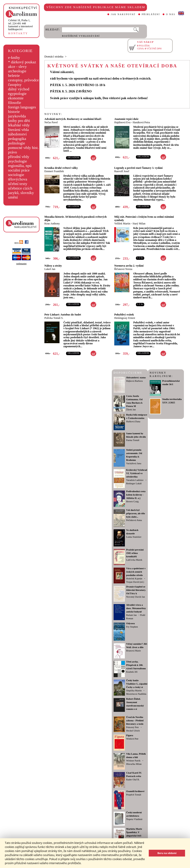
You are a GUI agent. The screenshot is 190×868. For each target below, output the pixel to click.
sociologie (16, 175)
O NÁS (171, 14)
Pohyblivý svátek (124, 315)
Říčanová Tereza (123, 269)
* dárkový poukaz (22, 62)
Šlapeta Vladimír (134, 819)
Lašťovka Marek (134, 560)
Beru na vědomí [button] (167, 853)
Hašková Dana (133, 421)
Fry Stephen (132, 627)
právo (13, 152)
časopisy (15, 85)
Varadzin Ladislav (135, 480)
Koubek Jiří (132, 672)
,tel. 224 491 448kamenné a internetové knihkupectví (21, 25)
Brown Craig (132, 501)
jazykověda (17, 116)
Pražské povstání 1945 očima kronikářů (135, 553)
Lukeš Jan (50, 269)
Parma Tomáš (133, 440)
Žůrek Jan (131, 410)
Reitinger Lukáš (134, 483)
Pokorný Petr (133, 727)
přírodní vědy (19, 157)
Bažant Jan (131, 615)
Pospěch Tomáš (134, 795)
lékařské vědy (19, 125)
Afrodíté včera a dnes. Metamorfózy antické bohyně (136, 608)
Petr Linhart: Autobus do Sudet (63, 315)
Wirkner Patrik (133, 761)
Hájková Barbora (134, 381)
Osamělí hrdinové (135, 791)
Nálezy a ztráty (53, 266)
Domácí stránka (54, 56)
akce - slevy (17, 67)
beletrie (14, 76)
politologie (17, 143)
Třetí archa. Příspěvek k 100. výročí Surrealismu (136, 665)
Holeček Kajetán (134, 579)
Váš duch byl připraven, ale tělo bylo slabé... (136, 513)
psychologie (18, 161)
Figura (130, 735)
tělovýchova (18, 179)
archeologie (17, 71)
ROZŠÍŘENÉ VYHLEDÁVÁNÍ (81, 36)
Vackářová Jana (134, 463)
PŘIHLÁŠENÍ (151, 14)
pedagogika (17, 139)
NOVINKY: (53, 114)
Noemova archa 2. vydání (129, 266)
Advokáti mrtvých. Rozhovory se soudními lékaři (73, 119)
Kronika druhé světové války (61, 168)
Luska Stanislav (134, 537)
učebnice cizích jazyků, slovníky (21, 191)
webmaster (21, 264)
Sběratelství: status (136, 378)
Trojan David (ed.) (135, 582)
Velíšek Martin (122, 224)
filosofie (15, 103)
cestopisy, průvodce (24, 80)
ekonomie (16, 98)
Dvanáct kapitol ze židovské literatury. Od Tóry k (136, 590)
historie (14, 112)
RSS (19, 243)
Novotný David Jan (136, 597)
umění (13, 197)
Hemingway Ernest (125, 318)
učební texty (18, 184)
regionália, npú (20, 166)
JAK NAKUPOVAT (123, 14)
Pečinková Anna (134, 520)
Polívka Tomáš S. (54, 318)
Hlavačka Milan (134, 764)
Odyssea (130, 623)
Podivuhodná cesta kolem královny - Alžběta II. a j (136, 495)
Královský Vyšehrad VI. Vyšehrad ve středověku (137, 473)
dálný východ (19, 89)
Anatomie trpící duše (126, 119)
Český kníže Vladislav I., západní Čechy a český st (137, 684)
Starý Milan (139, 224)
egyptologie (17, 94)
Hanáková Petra (141, 122)
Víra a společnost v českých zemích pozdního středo (136, 572)
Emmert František (54, 171)
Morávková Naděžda (136, 694)
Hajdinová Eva (122, 122)
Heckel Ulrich (133, 731)
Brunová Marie (134, 651)
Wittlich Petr (132, 739)
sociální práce (19, 170)
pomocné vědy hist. (23, 148)
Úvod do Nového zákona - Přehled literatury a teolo (135, 721)
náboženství (17, 134)
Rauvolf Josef (122, 171)
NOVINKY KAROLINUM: (161, 374)
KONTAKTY (18, 33)
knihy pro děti (19, 121)
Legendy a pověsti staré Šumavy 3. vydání (138, 168)
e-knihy (14, 58)
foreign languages (22, 107)
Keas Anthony (52, 224)
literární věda (18, 130)
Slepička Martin (134, 691)
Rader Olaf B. (133, 780)
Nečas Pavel (51, 122)
